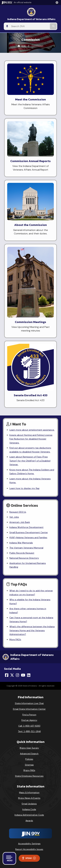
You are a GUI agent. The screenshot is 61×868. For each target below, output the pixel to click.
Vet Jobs (14, 517)
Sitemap (29, 765)
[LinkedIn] (29, 675)
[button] (58, 3)
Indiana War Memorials (21, 543)
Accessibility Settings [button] (29, 844)
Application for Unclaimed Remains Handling (28, 565)
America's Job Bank (20, 522)
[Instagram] (17, 675)
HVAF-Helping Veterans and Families (28, 537)
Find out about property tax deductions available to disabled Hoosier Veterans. (30, 450)
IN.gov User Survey (29, 748)
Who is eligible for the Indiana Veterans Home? (30, 601)
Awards (29, 821)
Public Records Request (22, 553)
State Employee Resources (29, 776)
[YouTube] (23, 675)
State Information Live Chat (29, 703)
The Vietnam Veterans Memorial (26, 548)
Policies (29, 759)
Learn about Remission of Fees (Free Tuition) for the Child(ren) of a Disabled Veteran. (30, 461)
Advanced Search (29, 754)
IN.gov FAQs (29, 770)
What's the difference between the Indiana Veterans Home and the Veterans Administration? (32, 630)
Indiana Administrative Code (29, 815)
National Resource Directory (24, 558)
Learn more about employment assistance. (32, 430)
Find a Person (29, 715)
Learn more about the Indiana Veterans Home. (30, 481)
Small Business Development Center (29, 532)
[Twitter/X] (12, 675)
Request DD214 (18, 512)
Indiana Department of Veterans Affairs (31, 19)
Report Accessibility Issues (29, 849)
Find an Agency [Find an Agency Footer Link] (29, 720)
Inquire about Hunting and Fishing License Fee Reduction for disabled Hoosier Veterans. (31, 439)
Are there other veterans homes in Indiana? (28, 610)
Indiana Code (29, 809)
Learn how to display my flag (24, 488)
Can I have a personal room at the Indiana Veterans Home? (31, 619)
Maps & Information (29, 793)
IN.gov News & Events (29, 798)
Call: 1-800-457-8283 (29, 726)
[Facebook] (7, 675)
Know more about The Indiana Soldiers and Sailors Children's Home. (32, 472)
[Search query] (29, 26)
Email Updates (29, 804)
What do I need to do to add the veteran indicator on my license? (31, 592)
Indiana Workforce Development (26, 527)
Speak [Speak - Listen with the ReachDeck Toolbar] (29, 858)
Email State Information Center (29, 709)
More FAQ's (15, 639)
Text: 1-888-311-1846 (29, 731)
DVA (24, 46)
